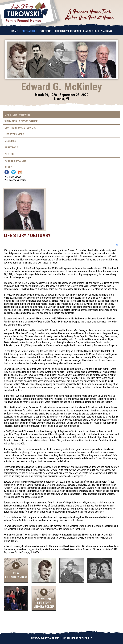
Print (117, 245)
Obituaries (28, 31)
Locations (45, 31)
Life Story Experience (68, 31)
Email (20, 172)
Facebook (7, 172)
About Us (91, 31)
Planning (106, 31)
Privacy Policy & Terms (45, 638)
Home (15, 31)
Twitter (13, 172)
